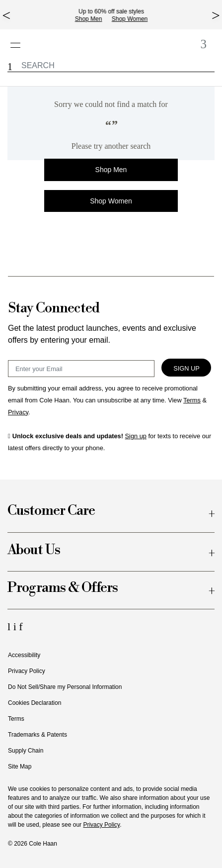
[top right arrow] (216, 15)
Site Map (20, 767)
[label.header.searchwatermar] (111, 65)
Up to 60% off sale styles (115, 11)
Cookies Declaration (35, 703)
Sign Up (186, 368)
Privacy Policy (27, 671)
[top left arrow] (6, 15)
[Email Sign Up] (81, 369)
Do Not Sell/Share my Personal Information (65, 687)
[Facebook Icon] (21, 627)
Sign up (136, 436)
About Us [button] (34, 550)
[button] (10, 67)
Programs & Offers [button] (63, 588)
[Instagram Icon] (16, 627)
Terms (16, 719)
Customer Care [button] (51, 511)
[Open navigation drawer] (19, 40)
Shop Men (93, 19)
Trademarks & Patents (37, 735)
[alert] (111, 123)
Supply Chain (26, 751)
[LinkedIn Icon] (10, 627)
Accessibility (24, 655)
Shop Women (134, 19)
